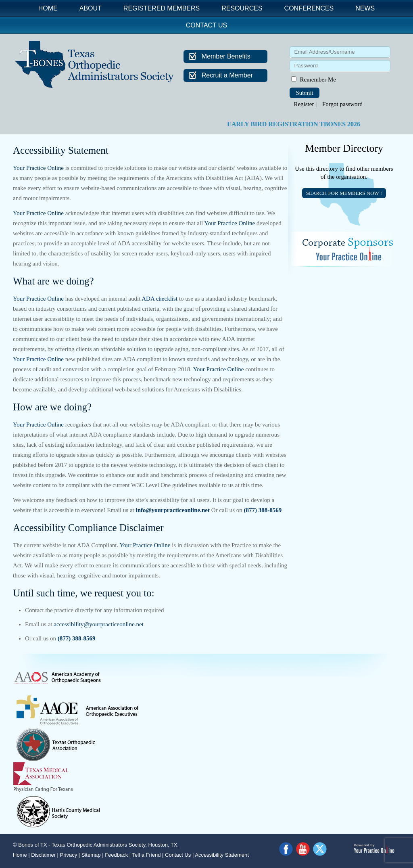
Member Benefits (226, 56)
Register (304, 104)
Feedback (116, 855)
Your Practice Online (38, 168)
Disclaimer (43, 855)
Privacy (69, 855)
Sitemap (91, 855)
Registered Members (162, 8)
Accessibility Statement (222, 855)
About (91, 8)
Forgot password (342, 104)
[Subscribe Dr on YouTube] (303, 849)
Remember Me (318, 79)
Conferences (309, 8)
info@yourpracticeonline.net (173, 510)
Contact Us (207, 25)
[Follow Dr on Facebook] (286, 849)
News (365, 8)
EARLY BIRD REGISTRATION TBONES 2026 (301, 124)
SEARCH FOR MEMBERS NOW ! (344, 193)
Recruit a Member (227, 75)
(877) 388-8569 (263, 510)
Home (48, 8)
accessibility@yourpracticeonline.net (98, 624)
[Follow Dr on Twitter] (320, 849)
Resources (242, 8)
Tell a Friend (147, 855)
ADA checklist (160, 299)
